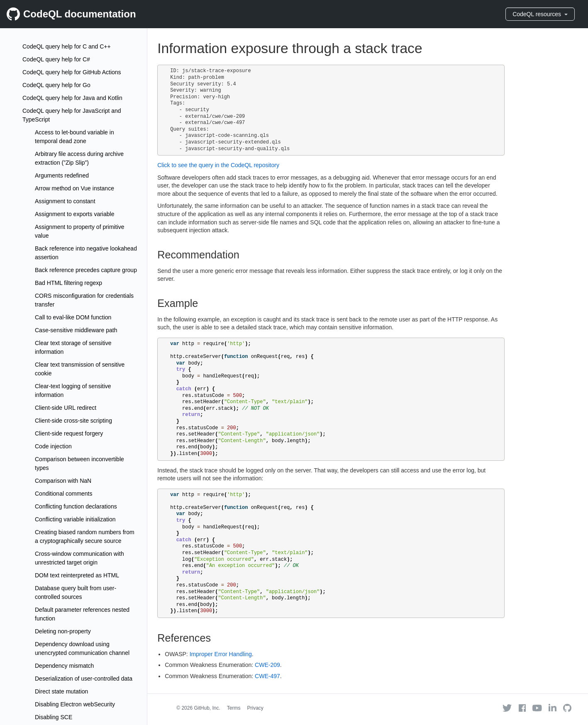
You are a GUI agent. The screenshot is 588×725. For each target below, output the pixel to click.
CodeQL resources (540, 14)
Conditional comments (64, 494)
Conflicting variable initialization (75, 519)
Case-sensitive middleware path (76, 330)
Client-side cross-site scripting (73, 421)
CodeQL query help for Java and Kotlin (72, 98)
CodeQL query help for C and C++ (67, 46)
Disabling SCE (54, 717)
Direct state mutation (61, 691)
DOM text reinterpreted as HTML (77, 575)
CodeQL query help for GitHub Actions (72, 72)
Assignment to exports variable (74, 214)
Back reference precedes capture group (86, 270)
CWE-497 (267, 676)
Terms (234, 708)
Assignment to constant (65, 201)
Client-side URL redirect (66, 408)
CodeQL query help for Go (56, 85)
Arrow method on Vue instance (74, 188)
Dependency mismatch (64, 666)
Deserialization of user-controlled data (84, 679)
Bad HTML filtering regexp (68, 283)
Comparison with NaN (63, 481)
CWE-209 (267, 665)
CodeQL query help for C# (56, 59)
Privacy (255, 708)
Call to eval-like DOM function (73, 317)
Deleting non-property (63, 631)
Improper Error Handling (221, 654)
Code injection (53, 446)
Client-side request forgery (69, 433)
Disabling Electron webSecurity (75, 704)
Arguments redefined (62, 175)
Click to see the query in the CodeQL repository (218, 165)
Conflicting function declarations (76, 506)
